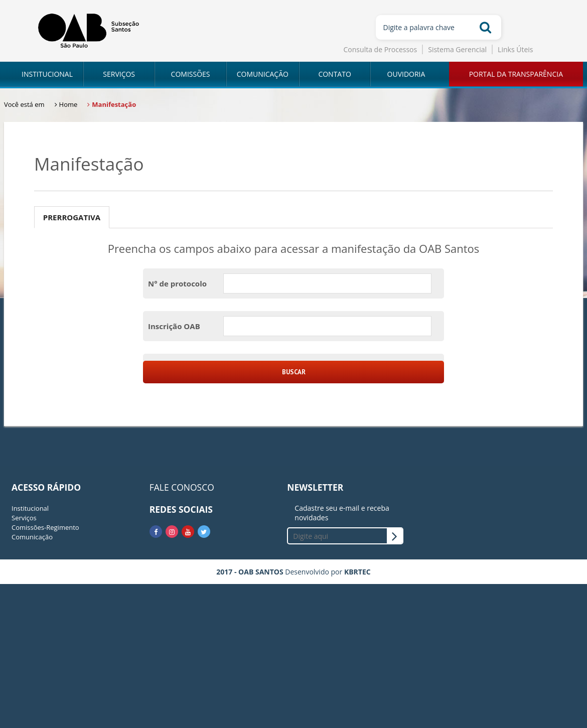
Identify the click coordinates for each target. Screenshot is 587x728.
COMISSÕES (191, 74)
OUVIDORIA (406, 74)
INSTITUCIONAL (47, 74)
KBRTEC (357, 572)
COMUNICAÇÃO (263, 74)
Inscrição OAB (174, 326)
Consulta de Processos (381, 49)
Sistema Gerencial (457, 49)
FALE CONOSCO (182, 487)
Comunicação (32, 537)
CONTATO (334, 74)
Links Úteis (515, 49)
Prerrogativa (72, 217)
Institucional (30, 508)
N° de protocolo (177, 283)
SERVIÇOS (119, 74)
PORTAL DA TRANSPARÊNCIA (516, 74)
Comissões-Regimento (45, 527)
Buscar (294, 372)
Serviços (24, 518)
